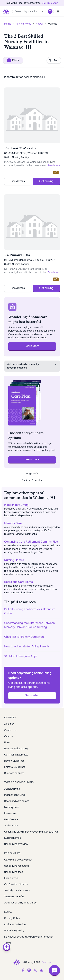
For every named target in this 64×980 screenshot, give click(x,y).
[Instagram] (29, 970)
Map (54, 60)
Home (8, 24)
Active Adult (11, 826)
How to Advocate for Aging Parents (27, 647)
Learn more (32, 459)
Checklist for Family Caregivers (24, 637)
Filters (13, 60)
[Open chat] (54, 970)
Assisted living (12, 789)
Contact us (10, 730)
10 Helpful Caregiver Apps (21, 656)
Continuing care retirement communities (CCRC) (31, 832)
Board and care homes (17, 801)
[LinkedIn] (41, 970)
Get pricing (46, 181)
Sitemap (46, 962)
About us (9, 724)
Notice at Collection (15, 925)
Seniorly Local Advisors (17, 891)
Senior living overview (16, 844)
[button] (50, 11)
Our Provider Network (16, 884)
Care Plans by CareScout (18, 860)
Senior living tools (14, 872)
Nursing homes (12, 838)
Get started (32, 695)
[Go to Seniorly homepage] (7, 11)
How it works (11, 878)
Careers (9, 736)
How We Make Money (16, 749)
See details (18, 181)
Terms (8, 943)
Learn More (32, 346)
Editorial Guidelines (15, 767)
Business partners (14, 773)
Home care (10, 813)
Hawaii (39, 24)
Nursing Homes (14, 560)
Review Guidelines (14, 761)
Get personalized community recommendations (32, 366)
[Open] (58, 11)
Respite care (11, 820)
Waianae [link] (52, 24)
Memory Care (13, 523)
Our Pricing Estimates (16, 755)
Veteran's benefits (14, 897)
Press (7, 743)
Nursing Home (23, 24)
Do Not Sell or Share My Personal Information (29, 937)
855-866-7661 (50, 3)
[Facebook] (23, 970)
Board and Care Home (19, 582)
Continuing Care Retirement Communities (31, 542)
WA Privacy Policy (14, 931)
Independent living (15, 795)
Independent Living (16, 505)
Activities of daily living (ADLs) (21, 903)
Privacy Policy (12, 918)
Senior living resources (17, 866)
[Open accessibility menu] (7, 947)
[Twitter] (35, 970)
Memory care (12, 807)
